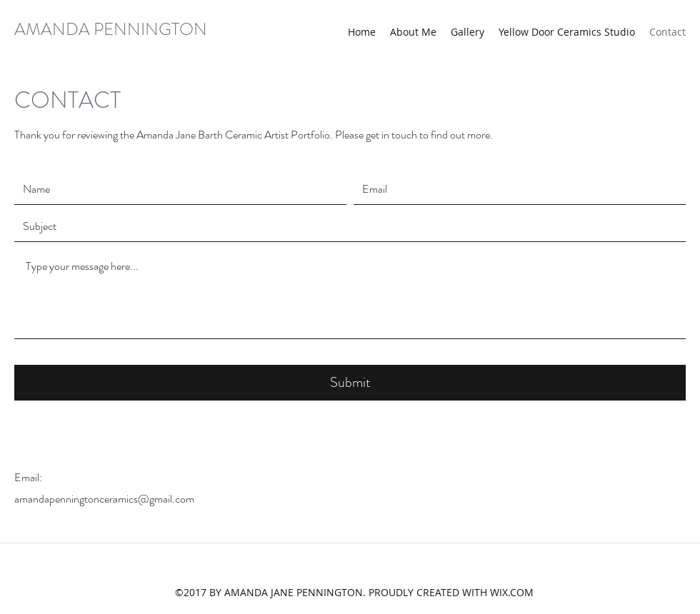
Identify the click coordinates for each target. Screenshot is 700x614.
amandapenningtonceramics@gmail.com (104, 499)
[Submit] (350, 383)
